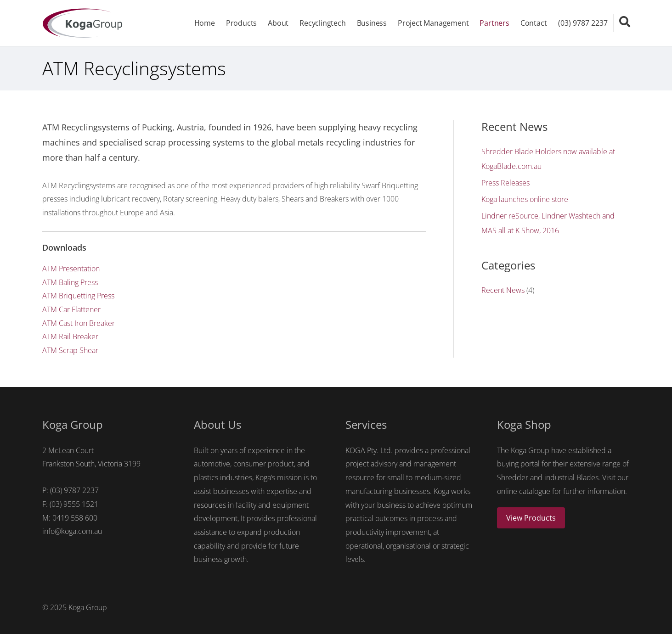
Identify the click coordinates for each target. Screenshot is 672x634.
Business (372, 23)
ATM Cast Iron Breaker (79, 323)
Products (241, 23)
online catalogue (524, 491)
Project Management (433, 23)
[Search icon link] (625, 22)
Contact (534, 23)
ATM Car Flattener (71, 309)
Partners (494, 23)
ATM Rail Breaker (70, 337)
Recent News (503, 290)
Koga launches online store (525, 199)
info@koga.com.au (72, 531)
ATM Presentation (71, 269)
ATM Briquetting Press (78, 296)
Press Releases (505, 183)
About (278, 23)
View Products (531, 518)
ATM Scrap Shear (70, 350)
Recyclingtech (322, 23)
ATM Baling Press (70, 282)
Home (205, 23)
